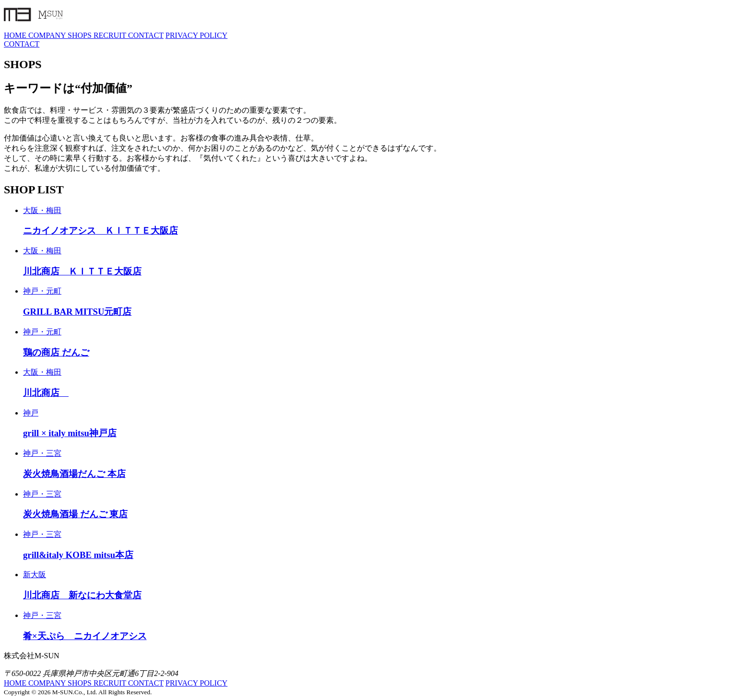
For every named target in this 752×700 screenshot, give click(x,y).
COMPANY (48, 35)
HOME (16, 35)
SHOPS (81, 35)
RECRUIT (111, 35)
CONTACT (146, 35)
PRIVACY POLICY (196, 35)
